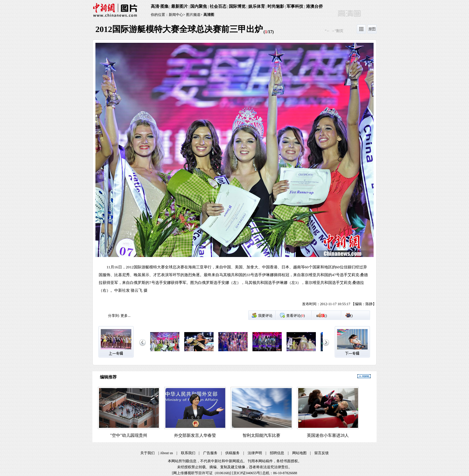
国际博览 (237, 6)
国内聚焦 (199, 6)
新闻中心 (176, 15)
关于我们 (147, 453)
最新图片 (179, 6)
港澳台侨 (314, 6)
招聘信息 (277, 453)
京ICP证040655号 (247, 473)
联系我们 (188, 453)
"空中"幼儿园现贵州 (128, 435)
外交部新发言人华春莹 (195, 435)
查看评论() (296, 316)
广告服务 (210, 453)
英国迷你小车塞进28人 (328, 435)
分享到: (114, 316)
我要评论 (265, 316)
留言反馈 (322, 453)
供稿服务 (232, 453)
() (324, 316)
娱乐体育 (257, 6)
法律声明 (255, 453)
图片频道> (194, 15)
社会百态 (218, 6)
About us (166, 453)
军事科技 (295, 6)
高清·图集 (160, 6)
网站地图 (299, 453)
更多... (125, 316)
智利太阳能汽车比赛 (261, 435)
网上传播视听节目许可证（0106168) (202, 473)
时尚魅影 (276, 6)
